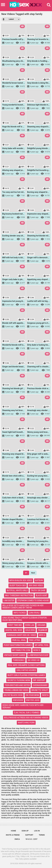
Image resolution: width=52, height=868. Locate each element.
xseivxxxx (18, 700)
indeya (45, 695)
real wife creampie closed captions (26, 665)
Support (29, 835)
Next (33, 573)
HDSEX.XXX (23, 864)
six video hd (34, 660)
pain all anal (19, 640)
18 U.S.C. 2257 (31, 839)
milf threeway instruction (19, 595)
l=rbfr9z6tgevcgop (38, 655)
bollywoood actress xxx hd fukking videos (26, 718)
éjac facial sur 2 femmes (27, 713)
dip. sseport (39, 680)
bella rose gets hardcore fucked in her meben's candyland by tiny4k (23, 607)
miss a (42, 635)
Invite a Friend (13, 835)
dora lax (30, 625)
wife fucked (20, 613)
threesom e (19, 660)
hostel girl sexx (14, 630)
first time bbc (15, 625)
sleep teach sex (18, 585)
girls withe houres (26, 670)
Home (14, 831)
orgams (41, 625)
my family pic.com (21, 650)
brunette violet (40, 690)
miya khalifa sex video (21, 580)
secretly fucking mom (19, 680)
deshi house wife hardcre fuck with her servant (23, 706)
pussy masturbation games (18, 645)
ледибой (43, 630)
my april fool (42, 645)
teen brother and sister (17, 685)
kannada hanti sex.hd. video (22, 635)
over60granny (40, 685)
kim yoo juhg (33, 700)
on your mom (32, 695)
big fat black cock (13, 695)
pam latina (35, 640)
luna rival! (34, 613)
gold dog (30, 630)
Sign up (25, 831)
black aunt (42, 595)
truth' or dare (38, 590)
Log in (37, 831)
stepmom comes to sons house (33, 600)
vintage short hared (15, 655)
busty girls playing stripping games (26, 675)
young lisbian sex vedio (16, 690)
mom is (37, 650)
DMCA (17, 839)
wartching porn (26, 723)
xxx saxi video (36, 585)
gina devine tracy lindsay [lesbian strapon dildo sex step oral (25, 619)
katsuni (39, 580)
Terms (42, 835)
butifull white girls (17, 590)
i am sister (9, 600)
